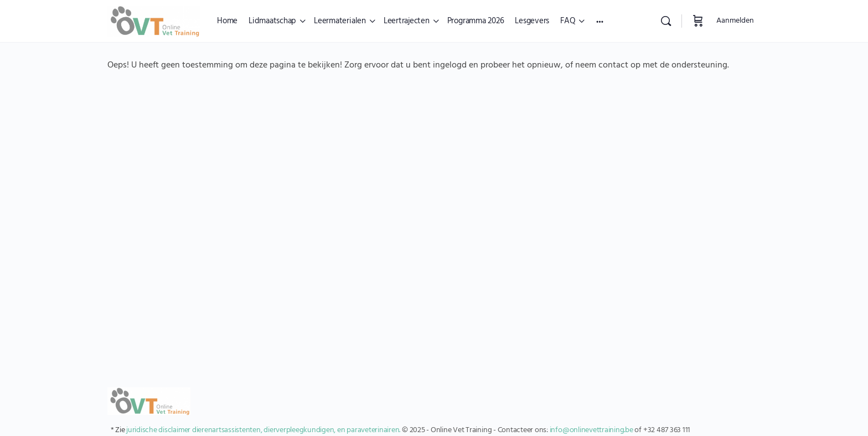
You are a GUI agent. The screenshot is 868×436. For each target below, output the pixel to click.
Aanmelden (735, 21)
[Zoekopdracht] (666, 21)
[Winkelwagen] (698, 21)
